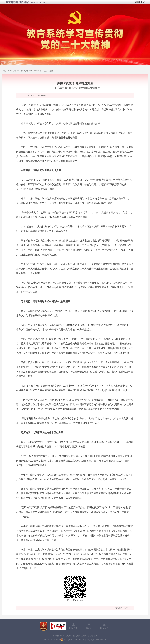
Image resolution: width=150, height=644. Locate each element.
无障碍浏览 (139, 2)
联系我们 (104, 628)
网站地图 (89, 628)
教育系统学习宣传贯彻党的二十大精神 (26, 71)
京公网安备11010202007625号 (75, 640)
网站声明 (73, 628)
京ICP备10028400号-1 (52, 640)
